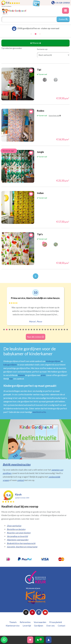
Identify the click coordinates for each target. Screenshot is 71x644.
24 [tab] (67, 331)
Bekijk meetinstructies (17, 464)
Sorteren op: (42, 49)
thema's (21, 375)
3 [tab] (10, 331)
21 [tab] (59, 331)
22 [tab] (62, 331)
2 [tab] (7, 331)
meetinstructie (39, 412)
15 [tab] (43, 331)
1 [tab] (4, 331)
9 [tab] (26, 331)
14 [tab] (40, 331)
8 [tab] (23, 331)
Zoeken (63, 19)
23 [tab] (65, 331)
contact (21, 480)
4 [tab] (12, 331)
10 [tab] (29, 331)
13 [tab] (37, 331)
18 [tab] (51, 331)
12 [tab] (34, 331)
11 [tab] (32, 331)
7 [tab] (21, 331)
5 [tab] (15, 331)
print (43, 375)
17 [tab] (48, 331)
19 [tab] (54, 331)
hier (11, 379)
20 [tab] (56, 331)
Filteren (36, 43)
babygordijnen (10, 365)
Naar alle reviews (36, 337)
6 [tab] (18, 331)
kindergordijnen (53, 361)
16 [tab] (45, 331)
